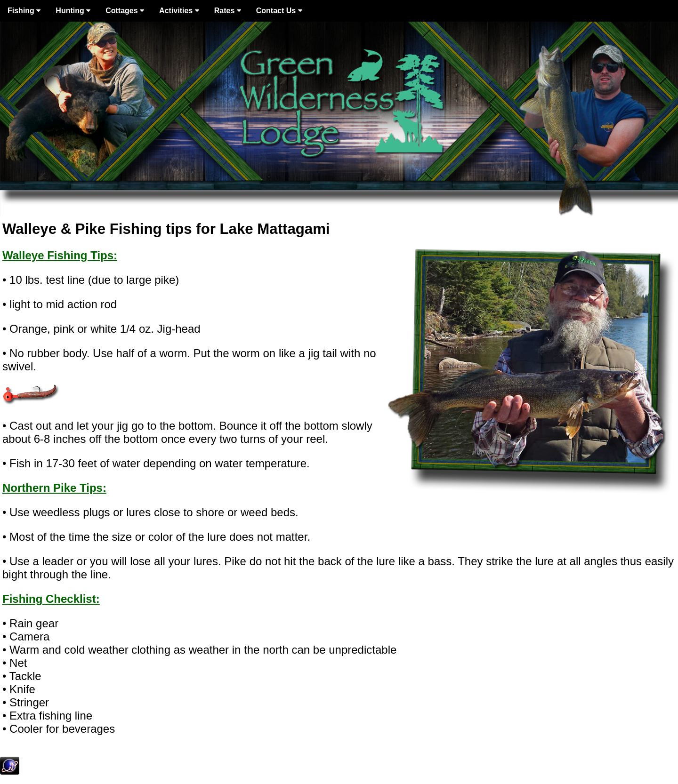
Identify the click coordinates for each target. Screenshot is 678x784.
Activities (179, 11)
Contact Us (279, 11)
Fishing (24, 11)
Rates (228, 11)
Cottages (125, 11)
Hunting (73, 11)
